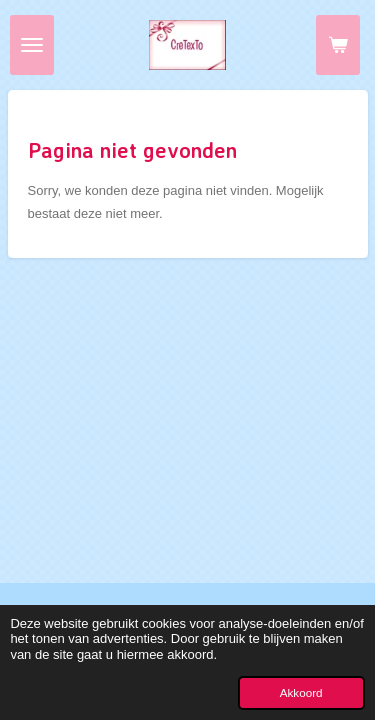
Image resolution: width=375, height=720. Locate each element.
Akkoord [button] (301, 692)
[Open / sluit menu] (32, 45)
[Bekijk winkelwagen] (338, 45)
